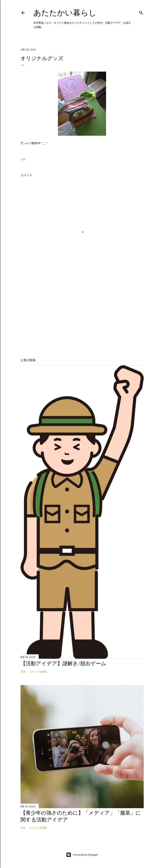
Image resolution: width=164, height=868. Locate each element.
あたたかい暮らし (65, 13)
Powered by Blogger (82, 855)
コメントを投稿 (38, 672)
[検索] (141, 12)
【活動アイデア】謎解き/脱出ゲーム (63, 663)
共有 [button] (23, 159)
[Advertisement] (82, 318)
